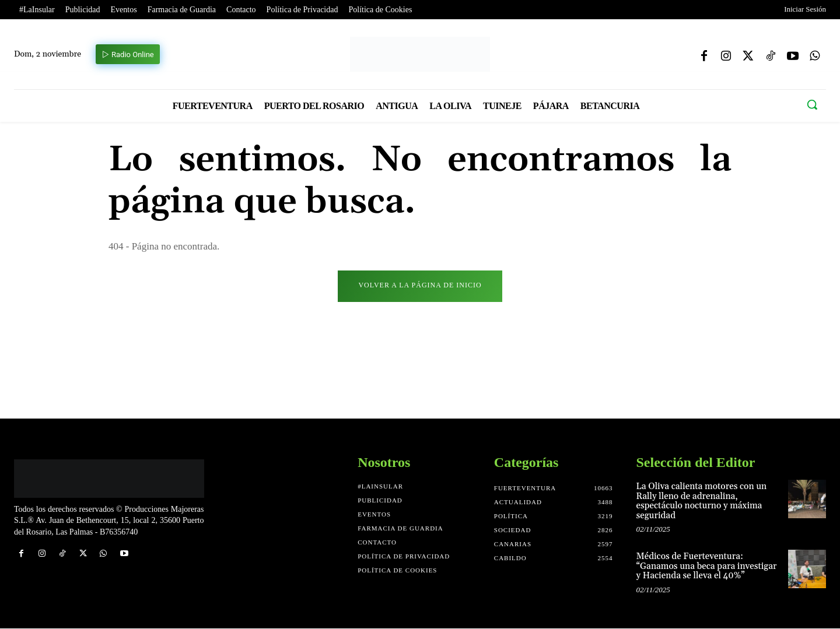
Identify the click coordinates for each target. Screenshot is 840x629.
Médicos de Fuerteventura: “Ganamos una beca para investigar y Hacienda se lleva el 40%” (707, 567)
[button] (812, 104)
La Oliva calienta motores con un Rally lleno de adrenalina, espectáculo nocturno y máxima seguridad (702, 502)
